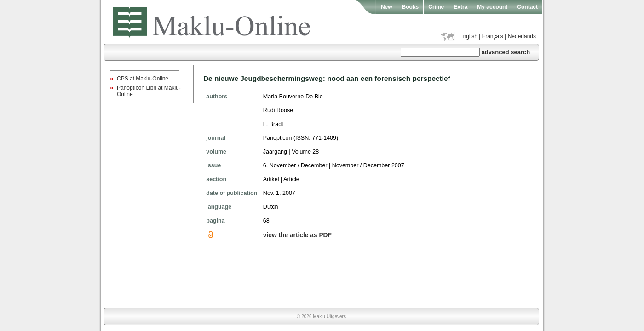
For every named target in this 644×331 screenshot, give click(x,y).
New (387, 7)
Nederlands (522, 36)
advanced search (506, 52)
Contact (527, 7)
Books (411, 7)
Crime (436, 7)
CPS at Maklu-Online (143, 79)
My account (492, 7)
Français (493, 36)
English (469, 36)
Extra (460, 7)
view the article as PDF (297, 235)
